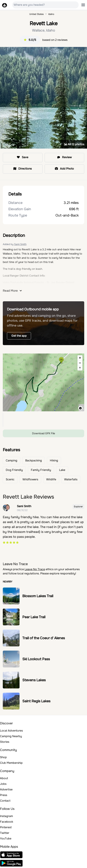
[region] (43, 382)
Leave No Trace (35, 569)
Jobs (3, 784)
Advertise (6, 789)
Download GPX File (44, 433)
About (4, 778)
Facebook (7, 822)
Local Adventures (11, 731)
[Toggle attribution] (80, 408)
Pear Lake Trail (34, 617)
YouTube (6, 838)
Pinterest (6, 827)
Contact (5, 801)
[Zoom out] (80, 363)
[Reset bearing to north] (80, 368)
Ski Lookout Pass (36, 659)
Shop (3, 757)
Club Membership (11, 763)
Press (4, 795)
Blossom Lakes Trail (38, 596)
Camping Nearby (11, 736)
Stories (5, 742)
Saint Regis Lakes (36, 701)
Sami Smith (20, 244)
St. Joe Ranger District (60, 283)
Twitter (5, 833)
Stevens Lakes (34, 680)
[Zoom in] (80, 358)
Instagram (6, 816)
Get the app (19, 336)
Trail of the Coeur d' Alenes (44, 638)
